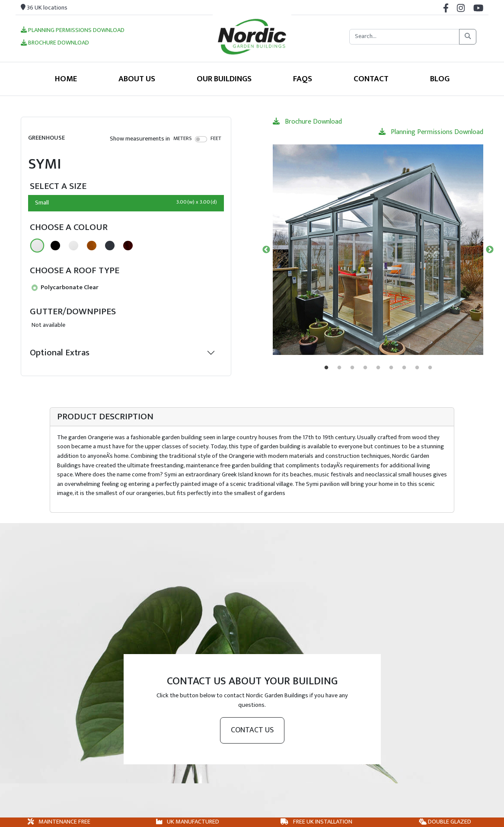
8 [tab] (417, 368)
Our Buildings (224, 79)
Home (66, 79)
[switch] (201, 139)
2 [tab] (339, 368)
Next (490, 250)
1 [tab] (326, 368)
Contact (371, 79)
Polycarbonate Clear (65, 287)
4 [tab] (365, 368)
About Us (137, 79)
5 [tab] (378, 368)
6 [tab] (391, 368)
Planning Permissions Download (73, 31)
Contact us (252, 730)
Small (126, 203)
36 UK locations (44, 8)
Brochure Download (55, 43)
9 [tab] (430, 368)
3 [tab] (352, 368)
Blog (440, 79)
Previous (266, 250)
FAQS (303, 79)
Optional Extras (60, 353)
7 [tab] (404, 368)
